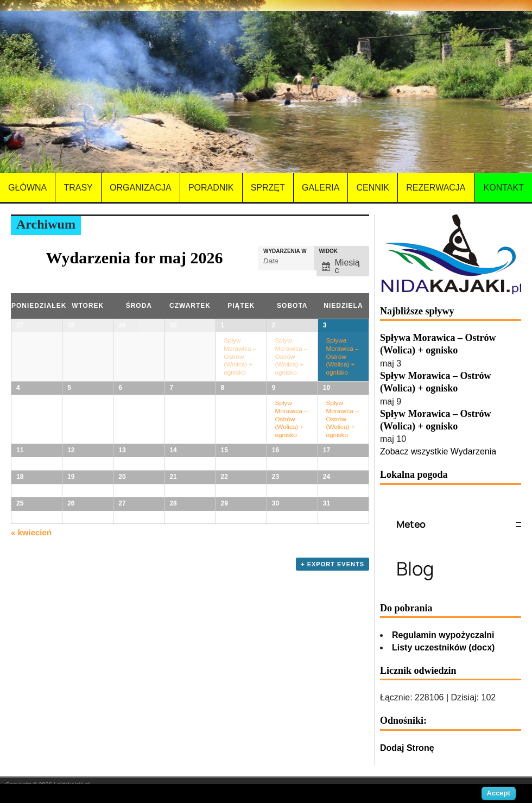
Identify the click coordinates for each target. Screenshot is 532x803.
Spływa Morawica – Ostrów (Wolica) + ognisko (343, 356)
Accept (499, 793)
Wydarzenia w (285, 251)
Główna (27, 188)
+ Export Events (332, 753)
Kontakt (504, 188)
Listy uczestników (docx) (443, 647)
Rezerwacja (436, 188)
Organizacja (141, 188)
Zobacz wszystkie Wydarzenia (438, 451)
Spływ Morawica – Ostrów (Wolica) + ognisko (240, 356)
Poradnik (211, 188)
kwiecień (31, 721)
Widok (328, 251)
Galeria (321, 188)
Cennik (373, 188)
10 (327, 404)
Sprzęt (268, 188)
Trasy (78, 188)
